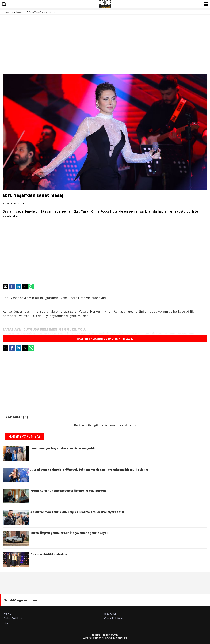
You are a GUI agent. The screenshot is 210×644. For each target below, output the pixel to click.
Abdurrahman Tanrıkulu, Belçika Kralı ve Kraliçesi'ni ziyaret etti (63, 517)
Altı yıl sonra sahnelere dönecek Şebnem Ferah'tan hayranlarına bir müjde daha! (76, 475)
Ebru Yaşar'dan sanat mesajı (44, 12)
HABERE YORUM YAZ (25, 436)
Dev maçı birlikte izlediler (36, 560)
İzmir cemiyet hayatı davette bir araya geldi (49, 454)
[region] (105, 43)
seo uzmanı (96, 638)
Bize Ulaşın (111, 613)
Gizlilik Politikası (13, 618)
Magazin (21, 12)
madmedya (121, 638)
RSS (6, 623)
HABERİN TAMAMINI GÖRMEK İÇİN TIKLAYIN (105, 339)
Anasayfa (8, 12)
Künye (7, 613)
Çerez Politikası (113, 618)
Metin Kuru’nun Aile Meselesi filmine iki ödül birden (54, 496)
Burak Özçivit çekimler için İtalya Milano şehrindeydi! (56, 538)
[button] (5, 286)
